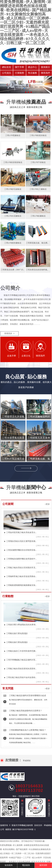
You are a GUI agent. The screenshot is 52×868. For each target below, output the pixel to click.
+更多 (47, 504)
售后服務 (32, 73)
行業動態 (20, 73)
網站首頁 (7, 67)
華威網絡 (27, 761)
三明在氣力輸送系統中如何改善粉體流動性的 (21, 678)
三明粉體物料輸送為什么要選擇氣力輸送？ (27, 730)
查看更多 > (9, 334)
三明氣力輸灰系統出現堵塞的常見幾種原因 (21, 568)
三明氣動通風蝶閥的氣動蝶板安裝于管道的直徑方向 (21, 585)
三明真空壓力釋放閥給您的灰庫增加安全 (21, 625)
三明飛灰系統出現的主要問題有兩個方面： (21, 541)
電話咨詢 (26, 865)
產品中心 (32, 67)
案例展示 (45, 67)
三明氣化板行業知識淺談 (17, 634)
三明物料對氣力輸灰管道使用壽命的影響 (21, 577)
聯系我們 (45, 73)
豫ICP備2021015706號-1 (24, 830)
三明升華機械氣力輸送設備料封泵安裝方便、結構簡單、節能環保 (21, 660)
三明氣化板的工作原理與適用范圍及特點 (21, 651)
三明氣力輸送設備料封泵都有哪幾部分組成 (27, 696)
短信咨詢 (9, 865)
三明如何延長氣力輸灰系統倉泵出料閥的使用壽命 (21, 533)
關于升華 (20, 67)
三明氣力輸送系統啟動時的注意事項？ (26, 711)
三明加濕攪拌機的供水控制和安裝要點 (21, 550)
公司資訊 (7, 73)
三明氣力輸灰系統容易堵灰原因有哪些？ (21, 669)
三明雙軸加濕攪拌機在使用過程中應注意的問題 (21, 559)
